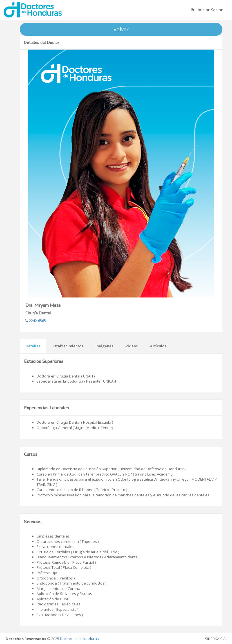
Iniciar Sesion (207, 10)
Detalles (33, 346)
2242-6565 (37, 321)
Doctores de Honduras (79, 639)
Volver (121, 29)
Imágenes (104, 346)
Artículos (158, 346)
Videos (132, 346)
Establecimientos (68, 346)
